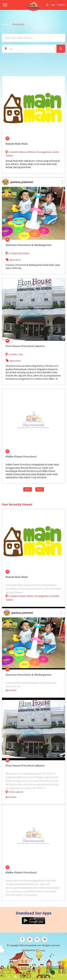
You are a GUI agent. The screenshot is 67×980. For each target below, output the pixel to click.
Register (61, 5)
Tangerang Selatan (20, 253)
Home (5, 24)
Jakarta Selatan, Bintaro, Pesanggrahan (30, 596)
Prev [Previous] (28, 489)
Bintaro (32, 152)
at (12, 354)
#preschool (15, 260)
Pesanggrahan (44, 152)
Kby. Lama (18, 354)
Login (51, 5)
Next (40, 489)
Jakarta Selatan (18, 152)
